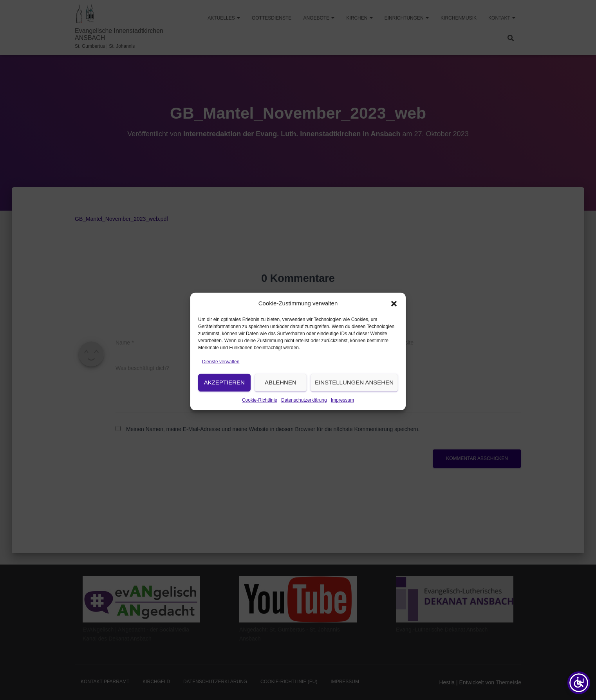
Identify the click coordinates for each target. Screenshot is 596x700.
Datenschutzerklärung (304, 409)
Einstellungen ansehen (354, 391)
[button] (394, 312)
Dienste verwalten (221, 370)
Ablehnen (281, 391)
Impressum (342, 409)
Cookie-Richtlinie (260, 409)
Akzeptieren (224, 391)
